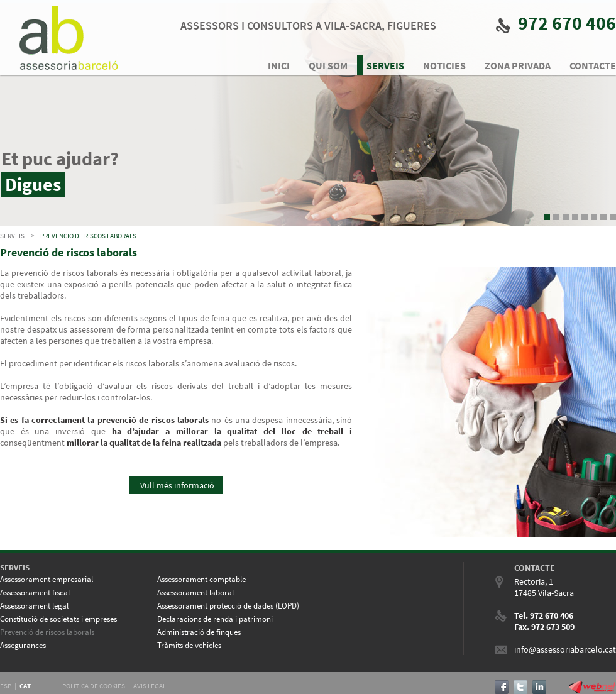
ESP (6, 686)
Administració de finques (199, 632)
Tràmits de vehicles (189, 645)
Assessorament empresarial (47, 579)
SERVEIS (12, 236)
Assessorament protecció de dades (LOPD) (228, 606)
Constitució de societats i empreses (58, 619)
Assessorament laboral (195, 592)
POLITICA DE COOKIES (94, 686)
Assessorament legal (34, 606)
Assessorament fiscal (35, 592)
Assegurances (23, 645)
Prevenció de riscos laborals (88, 236)
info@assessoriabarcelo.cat (565, 649)
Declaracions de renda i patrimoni (215, 619)
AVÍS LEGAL (150, 686)
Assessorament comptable (201, 579)
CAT (25, 686)
